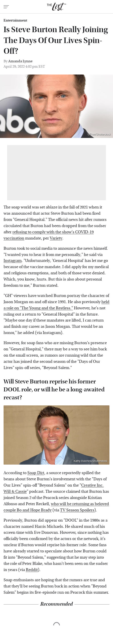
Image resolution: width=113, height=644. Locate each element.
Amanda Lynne (20, 61)
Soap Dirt (36, 473)
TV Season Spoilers (77, 510)
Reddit (32, 570)
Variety (56, 238)
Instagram (13, 261)
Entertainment (15, 20)
